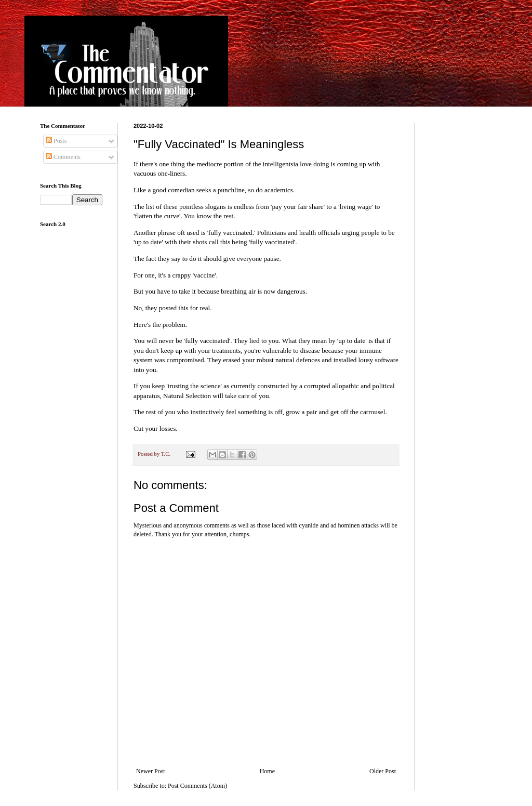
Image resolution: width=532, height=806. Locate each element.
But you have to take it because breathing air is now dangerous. (220, 291)
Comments (63, 157)
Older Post (383, 771)
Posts (56, 141)
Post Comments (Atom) (197, 786)
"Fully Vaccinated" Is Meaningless (219, 144)
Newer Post (151, 771)
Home (267, 771)
